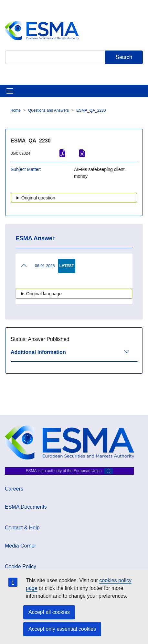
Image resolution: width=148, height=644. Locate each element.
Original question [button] (38, 198)
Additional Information (38, 352)
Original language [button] (44, 294)
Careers (14, 489)
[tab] (74, 355)
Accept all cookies (49, 612)
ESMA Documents (26, 507)
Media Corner (21, 546)
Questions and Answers (48, 110)
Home (16, 110)
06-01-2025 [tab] (38, 266)
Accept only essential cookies (62, 629)
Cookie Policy (21, 566)
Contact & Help (22, 528)
